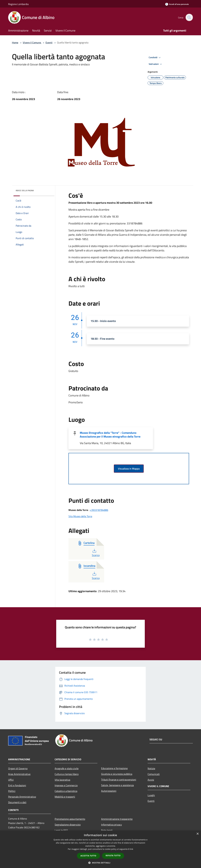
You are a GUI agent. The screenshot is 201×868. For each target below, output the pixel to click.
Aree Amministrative (19, 774)
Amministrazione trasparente (117, 819)
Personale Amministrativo (22, 797)
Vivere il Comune (32, 42)
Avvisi (151, 780)
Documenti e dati (17, 802)
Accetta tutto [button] (88, 856)
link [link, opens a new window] (132, 849)
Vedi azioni (156, 64)
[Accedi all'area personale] (177, 4)
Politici (12, 791)
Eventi (49, 42)
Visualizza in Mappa (129, 469)
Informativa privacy (111, 825)
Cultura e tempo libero (67, 774)
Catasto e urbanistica (66, 791)
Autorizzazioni (109, 791)
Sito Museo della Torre (80, 516)
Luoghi (151, 795)
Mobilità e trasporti (65, 797)
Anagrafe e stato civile (67, 768)
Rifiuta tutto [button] (113, 856)
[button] (100, 863)
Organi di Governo (18, 768)
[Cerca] (189, 17)
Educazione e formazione (114, 768)
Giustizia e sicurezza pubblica (117, 774)
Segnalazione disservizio (68, 825)
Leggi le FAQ (61, 830)
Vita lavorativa (62, 780)
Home (15, 42)
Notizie (151, 768)
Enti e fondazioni (17, 785)
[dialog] (100, 849)
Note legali (107, 830)
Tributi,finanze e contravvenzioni (119, 780)
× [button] (197, 834)
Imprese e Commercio (66, 785)
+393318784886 (99, 510)
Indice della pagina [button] (25, 190)
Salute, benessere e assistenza (117, 785)
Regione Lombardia (18, 4)
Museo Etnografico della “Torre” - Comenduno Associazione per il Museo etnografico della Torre (110, 435)
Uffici (11, 780)
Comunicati (154, 774)
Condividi (155, 58)
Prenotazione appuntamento (70, 819)
